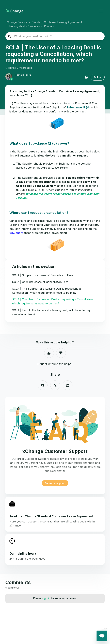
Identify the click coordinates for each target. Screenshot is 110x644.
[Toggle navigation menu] (101, 11)
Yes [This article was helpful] (49, 353)
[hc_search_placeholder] (55, 36)
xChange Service (16, 22)
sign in (46, 598)
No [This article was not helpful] (61, 353)
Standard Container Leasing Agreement (57, 22)
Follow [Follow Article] (98, 77)
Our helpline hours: (23, 553)
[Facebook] (43, 385)
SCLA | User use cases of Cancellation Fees (40, 282)
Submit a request (55, 483)
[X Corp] (55, 385)
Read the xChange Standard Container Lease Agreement (51, 516)
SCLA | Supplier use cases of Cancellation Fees (43, 275)
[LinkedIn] (68, 385)
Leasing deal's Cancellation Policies (31, 26)
